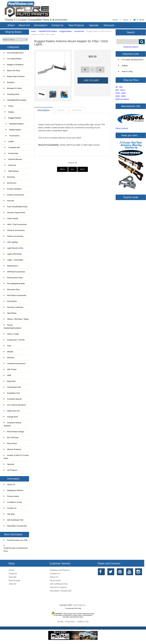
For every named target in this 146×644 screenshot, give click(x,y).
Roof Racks (10, 301)
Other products (122, 128)
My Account (55, 580)
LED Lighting (11, 242)
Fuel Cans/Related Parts (16, 207)
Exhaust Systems (13, 189)
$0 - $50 (119, 87)
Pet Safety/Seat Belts (14, 284)
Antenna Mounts (13, 159)
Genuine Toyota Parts (14, 213)
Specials (94, 25)
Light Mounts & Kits (13, 248)
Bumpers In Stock (13, 88)
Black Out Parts (12, 71)
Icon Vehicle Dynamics (15, 405)
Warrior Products (12, 449)
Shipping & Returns (13, 490)
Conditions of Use (13, 502)
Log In (126, 20)
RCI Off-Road (11, 438)
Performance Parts (13, 278)
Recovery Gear (12, 289)
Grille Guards (11, 218)
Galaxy (9, 112)
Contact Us (57, 25)
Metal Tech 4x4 (12, 411)
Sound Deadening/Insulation (13, 326)
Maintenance (11, 266)
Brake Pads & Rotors (14, 76)
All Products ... (11, 470)
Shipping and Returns (60, 570)
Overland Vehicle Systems (13, 424)
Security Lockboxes (14, 307)
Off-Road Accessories (14, 272)
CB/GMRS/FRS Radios (48, 31)
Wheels (9, 352)
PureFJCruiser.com (79, 605)
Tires (7, 346)
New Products (76, 25)
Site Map (9, 514)
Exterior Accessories (14, 195)
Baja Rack (10, 381)
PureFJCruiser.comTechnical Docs (16, 548)
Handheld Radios (14, 124)
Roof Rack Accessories (15, 295)
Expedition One (12, 393)
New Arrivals (14, 580)
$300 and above (122, 99)
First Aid (9, 201)
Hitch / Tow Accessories (15, 224)
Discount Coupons (58, 587)
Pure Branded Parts (14, 53)
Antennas (10, 165)
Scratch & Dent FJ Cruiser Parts (16, 457)
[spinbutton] (93, 70)
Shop (10, 25)
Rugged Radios (66, 31)
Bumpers (9, 82)
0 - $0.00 (139, 20)
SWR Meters (11, 171)
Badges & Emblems (14, 65)
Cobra (9, 106)
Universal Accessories (15, 363)
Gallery (123, 66)
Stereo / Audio (11, 334)
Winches (9, 358)
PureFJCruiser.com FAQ (16, 540)
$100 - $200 (121, 93)
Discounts (109, 25)
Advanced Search (131, 47)
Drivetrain (9, 177)
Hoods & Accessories (14, 230)
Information (40, 25)
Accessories (11, 153)
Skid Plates (10, 313)
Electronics (10, 183)
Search (131, 32)
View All (12, 584)
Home (115, 20)
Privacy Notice (11, 496)
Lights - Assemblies (13, 260)
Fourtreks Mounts (13, 399)
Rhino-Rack (10, 443)
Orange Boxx (11, 417)
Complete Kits (12, 147)
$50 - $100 (120, 90)
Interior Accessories (14, 236)
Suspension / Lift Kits (14, 340)
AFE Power (10, 369)
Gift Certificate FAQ (13, 520)
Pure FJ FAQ (126, 71)
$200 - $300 (121, 96)
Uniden (9, 142)
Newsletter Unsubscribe (15, 526)
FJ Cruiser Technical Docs (131, 60)
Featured (13, 573)
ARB (7, 375)
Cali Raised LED (12, 387)
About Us (24, 25)
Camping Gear (11, 94)
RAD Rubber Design (14, 432)
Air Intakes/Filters (13, 59)
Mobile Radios (12, 130)
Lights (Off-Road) (13, 254)
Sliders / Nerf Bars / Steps (16, 319)
